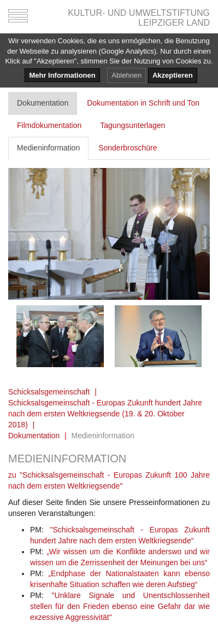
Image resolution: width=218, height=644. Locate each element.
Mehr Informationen (62, 75)
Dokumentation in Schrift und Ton (143, 103)
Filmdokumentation (49, 125)
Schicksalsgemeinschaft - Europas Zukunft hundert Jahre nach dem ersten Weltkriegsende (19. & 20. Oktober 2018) (105, 414)
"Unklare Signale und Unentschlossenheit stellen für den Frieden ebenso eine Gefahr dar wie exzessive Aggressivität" (120, 606)
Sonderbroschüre (128, 148)
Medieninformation (48, 148)
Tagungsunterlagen (132, 125)
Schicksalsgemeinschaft (49, 392)
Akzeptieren (173, 75)
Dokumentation (43, 103)
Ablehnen (126, 75)
